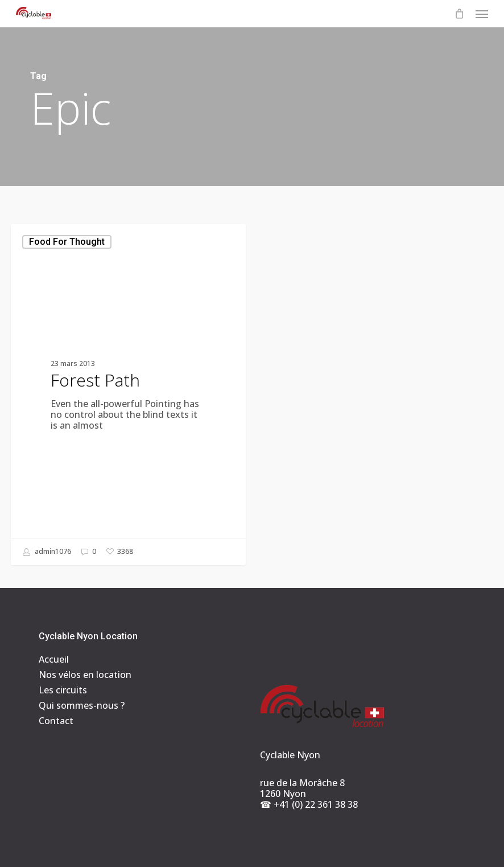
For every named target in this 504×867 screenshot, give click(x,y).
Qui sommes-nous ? (82, 706)
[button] (482, 14)
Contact (56, 721)
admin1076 (47, 552)
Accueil (54, 660)
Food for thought (67, 242)
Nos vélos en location (85, 675)
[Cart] (459, 14)
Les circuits (63, 690)
